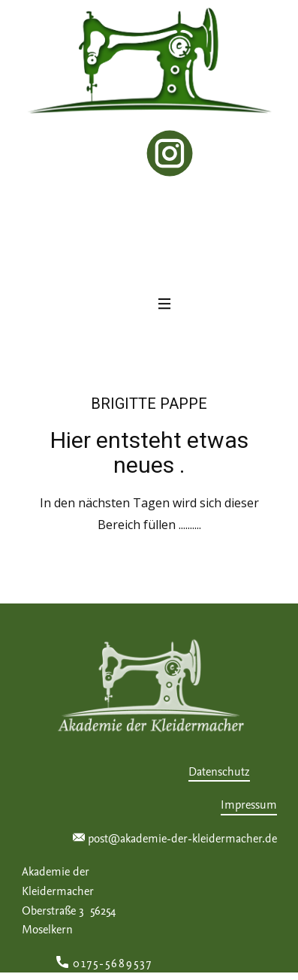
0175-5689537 (109, 964)
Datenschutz (219, 772)
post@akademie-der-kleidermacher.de (175, 839)
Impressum (249, 805)
